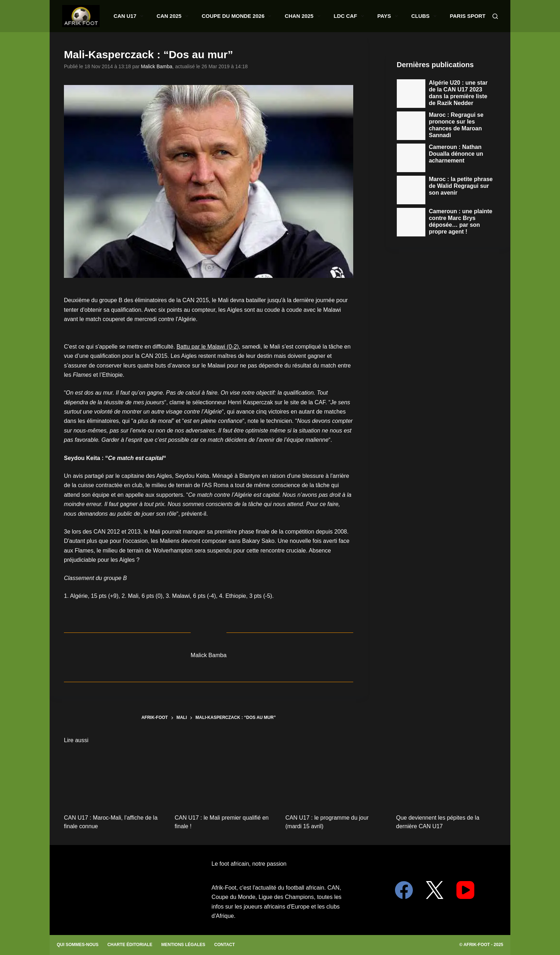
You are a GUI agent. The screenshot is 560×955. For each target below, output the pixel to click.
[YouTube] (465, 890)
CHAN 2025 (326, 16)
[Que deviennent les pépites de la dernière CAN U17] (446, 779)
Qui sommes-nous (78, 945)
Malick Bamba (157, 66)
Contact (225, 945)
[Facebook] (404, 890)
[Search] (495, 16)
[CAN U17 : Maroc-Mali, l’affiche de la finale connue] (114, 779)
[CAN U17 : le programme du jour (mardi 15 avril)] (335, 779)
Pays (392, 16)
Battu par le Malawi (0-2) (207, 347)
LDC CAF (362, 16)
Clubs (421, 16)
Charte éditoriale (130, 945)
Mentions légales (183, 945)
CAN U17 (188, 16)
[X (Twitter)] (435, 890)
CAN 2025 (222, 16)
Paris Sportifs (461, 16)
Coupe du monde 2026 (273, 16)
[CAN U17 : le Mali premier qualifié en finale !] (225, 779)
